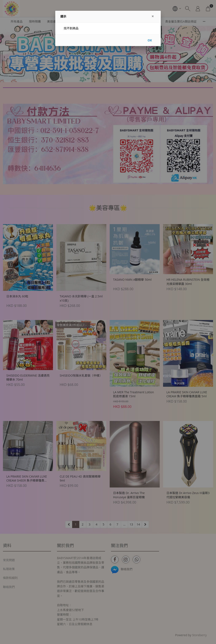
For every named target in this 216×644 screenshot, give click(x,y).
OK (150, 40)
